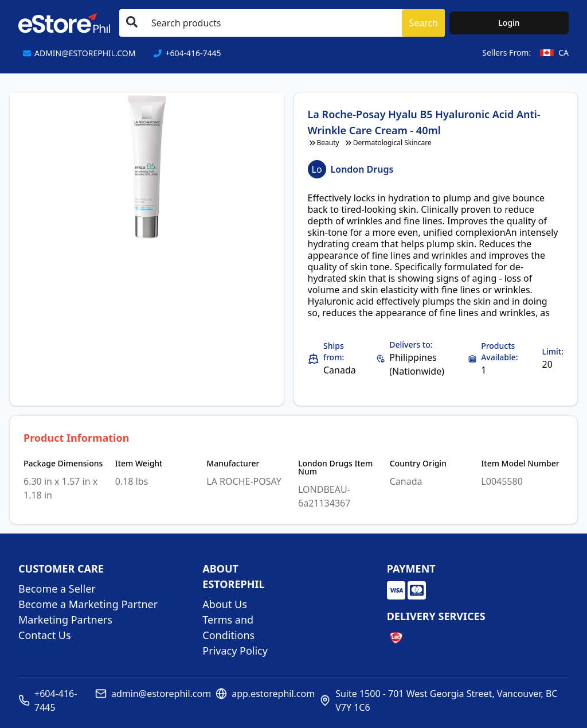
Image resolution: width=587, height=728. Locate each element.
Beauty (324, 143)
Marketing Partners (65, 620)
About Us (225, 604)
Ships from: (334, 351)
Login (509, 23)
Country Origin (418, 464)
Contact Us (45, 635)
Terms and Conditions (228, 627)
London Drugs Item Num (335, 468)
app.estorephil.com (273, 694)
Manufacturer (233, 464)
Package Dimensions (63, 464)
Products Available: (499, 351)
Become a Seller (57, 589)
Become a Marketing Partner (88, 604)
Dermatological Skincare (388, 143)
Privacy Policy (235, 651)
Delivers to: (411, 344)
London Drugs (362, 169)
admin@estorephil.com (161, 694)
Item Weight (139, 464)
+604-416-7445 (56, 700)
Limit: (553, 351)
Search (423, 23)
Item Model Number (520, 464)
